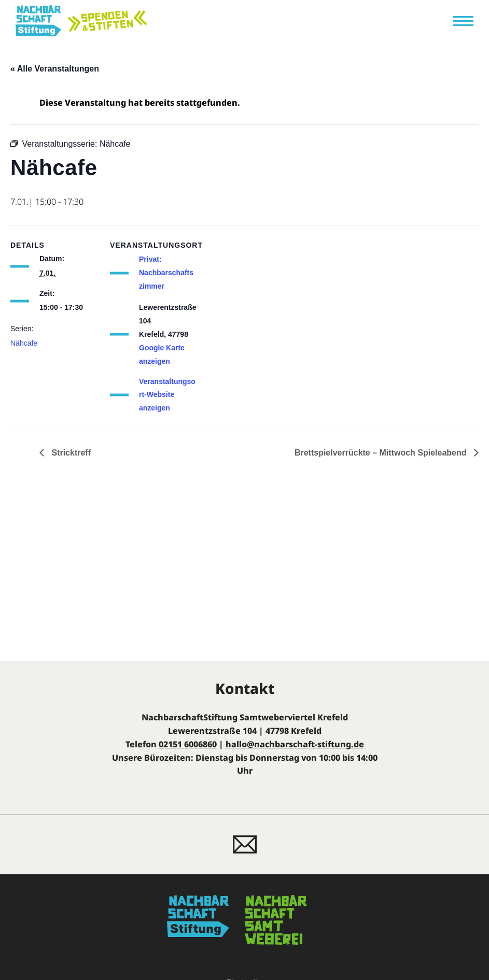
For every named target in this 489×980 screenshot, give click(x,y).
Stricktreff (70, 453)
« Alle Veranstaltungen (55, 69)
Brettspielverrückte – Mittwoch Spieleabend (382, 453)
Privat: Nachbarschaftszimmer (166, 273)
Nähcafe (24, 343)
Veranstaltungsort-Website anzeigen (167, 395)
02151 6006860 (188, 744)
